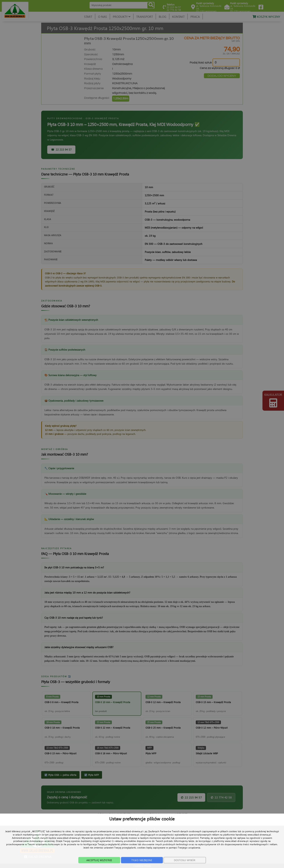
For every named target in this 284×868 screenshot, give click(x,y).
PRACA (195, 17)
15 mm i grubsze (54, 434)
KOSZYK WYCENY (266, 17)
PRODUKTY (122, 17)
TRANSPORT (145, 17)
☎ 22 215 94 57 (61, 150)
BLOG (163, 17)
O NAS (103, 17)
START (88, 17)
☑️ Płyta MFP (92, 775)
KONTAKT (178, 17)
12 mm (49, 430)
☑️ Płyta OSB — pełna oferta (60, 775)
